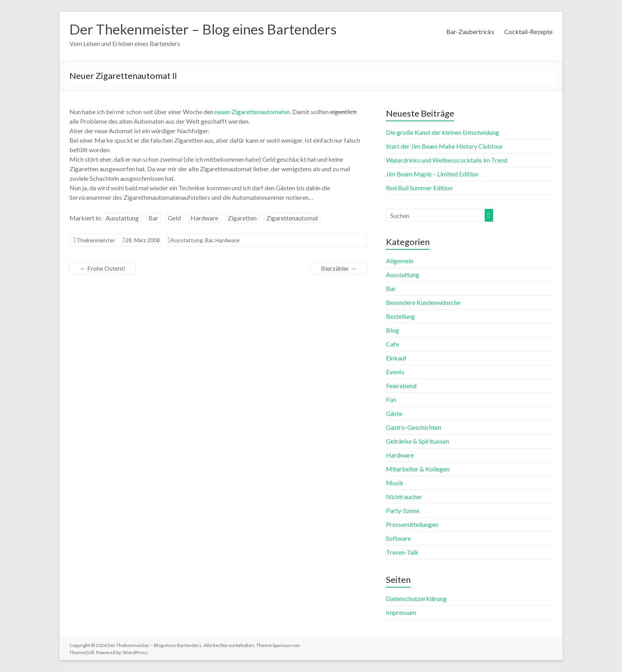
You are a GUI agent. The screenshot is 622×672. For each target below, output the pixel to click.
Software (398, 538)
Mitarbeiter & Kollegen (418, 469)
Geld (174, 218)
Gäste (394, 413)
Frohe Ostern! (103, 268)
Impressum (401, 612)
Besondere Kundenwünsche (423, 302)
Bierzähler (339, 268)
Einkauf (396, 358)
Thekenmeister (96, 240)
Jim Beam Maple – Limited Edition (432, 174)
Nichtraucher (404, 497)
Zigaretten (242, 218)
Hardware (204, 218)
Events (395, 372)
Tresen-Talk (402, 552)
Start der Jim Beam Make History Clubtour (444, 146)
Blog (393, 330)
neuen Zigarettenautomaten (252, 112)
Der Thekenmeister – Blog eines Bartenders (207, 29)
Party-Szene (403, 510)
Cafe (393, 344)
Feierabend (401, 386)
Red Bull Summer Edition (419, 188)
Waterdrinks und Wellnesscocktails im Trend (447, 160)
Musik (395, 483)
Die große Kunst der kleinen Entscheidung (443, 132)
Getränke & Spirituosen (418, 441)
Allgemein (400, 261)
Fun (391, 399)
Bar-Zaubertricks (470, 32)
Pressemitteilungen (412, 524)
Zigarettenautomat (292, 218)
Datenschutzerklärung (416, 598)
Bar (153, 218)
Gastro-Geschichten (414, 427)
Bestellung (400, 316)
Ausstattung (122, 218)
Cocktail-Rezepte (528, 32)
